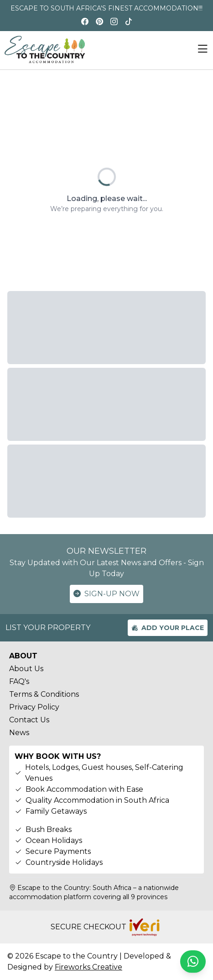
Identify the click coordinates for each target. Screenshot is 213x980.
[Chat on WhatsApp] (193, 961)
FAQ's (19, 681)
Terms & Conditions (44, 694)
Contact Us (29, 720)
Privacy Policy (34, 707)
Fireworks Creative (88, 967)
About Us (26, 669)
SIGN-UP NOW (106, 594)
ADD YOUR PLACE (168, 628)
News (19, 733)
